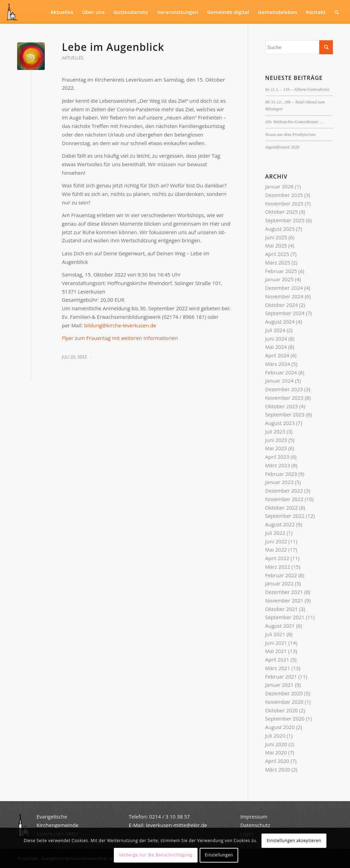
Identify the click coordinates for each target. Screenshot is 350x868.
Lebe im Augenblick (113, 47)
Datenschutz (256, 825)
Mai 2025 (276, 245)
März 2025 (278, 262)
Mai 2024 (276, 347)
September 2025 (285, 220)
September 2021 (285, 617)
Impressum (254, 816)
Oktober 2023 (282, 406)
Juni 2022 (276, 541)
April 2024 (277, 355)
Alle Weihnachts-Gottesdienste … (294, 122)
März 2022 (278, 567)
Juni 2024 (276, 339)
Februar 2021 (281, 677)
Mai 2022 (276, 550)
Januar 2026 (279, 186)
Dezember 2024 (284, 288)
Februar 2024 (281, 372)
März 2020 (278, 769)
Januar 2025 (279, 279)
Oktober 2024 (282, 305)
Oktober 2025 (282, 212)
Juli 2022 (275, 533)
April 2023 (277, 457)
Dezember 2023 (284, 389)
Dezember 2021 (284, 592)
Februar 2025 (281, 271)
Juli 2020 (275, 736)
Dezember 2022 (284, 490)
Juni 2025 (276, 237)
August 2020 (280, 727)
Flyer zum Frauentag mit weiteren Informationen (120, 338)
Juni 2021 (276, 643)
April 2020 (277, 761)
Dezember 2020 (284, 693)
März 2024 (278, 364)
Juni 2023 (276, 440)
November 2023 (284, 398)
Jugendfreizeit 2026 (282, 147)
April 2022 (277, 558)
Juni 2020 (276, 744)
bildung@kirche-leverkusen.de (120, 325)
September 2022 (285, 516)
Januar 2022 (279, 583)
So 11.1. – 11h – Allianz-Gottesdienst (297, 89)
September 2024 (285, 313)
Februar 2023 (281, 474)
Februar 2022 (281, 575)
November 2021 (284, 600)
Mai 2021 (276, 651)
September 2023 (285, 414)
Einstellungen (219, 855)
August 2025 (280, 229)
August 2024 (280, 322)
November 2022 (284, 499)
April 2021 (277, 659)
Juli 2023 (275, 431)
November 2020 (284, 702)
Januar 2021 (279, 685)
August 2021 (280, 626)
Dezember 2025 (284, 195)
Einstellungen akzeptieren (294, 841)
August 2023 (280, 423)
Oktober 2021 (282, 609)
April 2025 (277, 254)
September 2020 (285, 718)
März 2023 (278, 465)
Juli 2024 (275, 330)
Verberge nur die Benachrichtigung (156, 855)
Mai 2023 (276, 448)
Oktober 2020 (282, 710)
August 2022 (280, 524)
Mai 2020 (276, 752)
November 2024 (284, 296)
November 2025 (284, 203)
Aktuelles (73, 58)
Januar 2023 (279, 482)
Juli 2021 (275, 634)
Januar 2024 (279, 381)
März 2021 (278, 668)
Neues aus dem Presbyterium (291, 134)
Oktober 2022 (282, 508)
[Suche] (337, 12)
